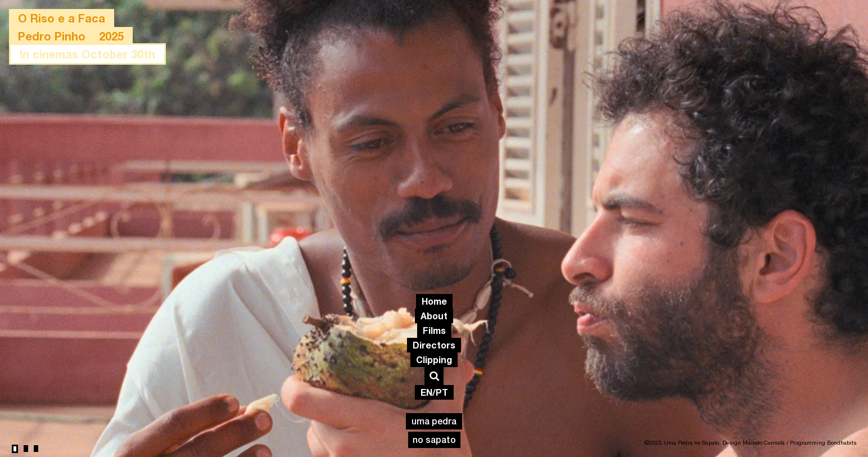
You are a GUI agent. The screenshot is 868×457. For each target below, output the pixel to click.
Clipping (434, 359)
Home (434, 301)
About (434, 316)
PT (442, 392)
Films (434, 330)
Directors (434, 345)
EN (426, 392)
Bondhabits (842, 442)
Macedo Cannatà (764, 442)
